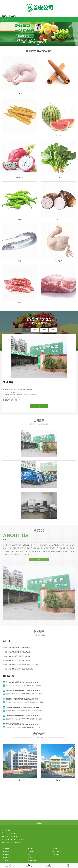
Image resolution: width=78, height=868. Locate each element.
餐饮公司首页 (10, 865)
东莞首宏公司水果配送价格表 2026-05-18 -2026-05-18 (23, 719)
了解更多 (39, 556)
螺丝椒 (19, 224)
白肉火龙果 (19, 182)
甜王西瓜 (58, 140)
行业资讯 (31, 851)
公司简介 (39, 406)
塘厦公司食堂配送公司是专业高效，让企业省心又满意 (22, 668)
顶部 (68, 865)
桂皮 (58, 94)
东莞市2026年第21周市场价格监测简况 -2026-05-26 (22, 703)
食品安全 (31, 854)
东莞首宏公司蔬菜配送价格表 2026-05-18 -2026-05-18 (23, 728)
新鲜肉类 (6, 854)
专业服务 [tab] (26, 330)
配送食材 (49, 865)
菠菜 (58, 182)
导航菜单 (5, 20)
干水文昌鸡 (58, 266)
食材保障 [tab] (53, 330)
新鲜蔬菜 (6, 851)
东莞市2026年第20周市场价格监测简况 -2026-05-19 (22, 711)
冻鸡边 (19, 94)
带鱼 (19, 266)
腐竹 (19, 140)
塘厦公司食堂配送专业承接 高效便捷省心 (17, 660)
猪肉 (58, 307)
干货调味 (6, 860)
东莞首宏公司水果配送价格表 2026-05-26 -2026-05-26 (23, 686)
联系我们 (56, 851)
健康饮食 (31, 857)
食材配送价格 (32, 860)
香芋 (58, 224)
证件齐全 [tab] (35, 330)
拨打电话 (29, 865)
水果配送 (6, 857)
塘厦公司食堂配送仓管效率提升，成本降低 (18, 664)
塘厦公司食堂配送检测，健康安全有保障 (17, 651)
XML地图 (56, 854)
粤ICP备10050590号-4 (14, 842)
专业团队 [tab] (44, 330)
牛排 (19, 307)
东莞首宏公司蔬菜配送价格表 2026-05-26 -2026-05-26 (23, 694)
